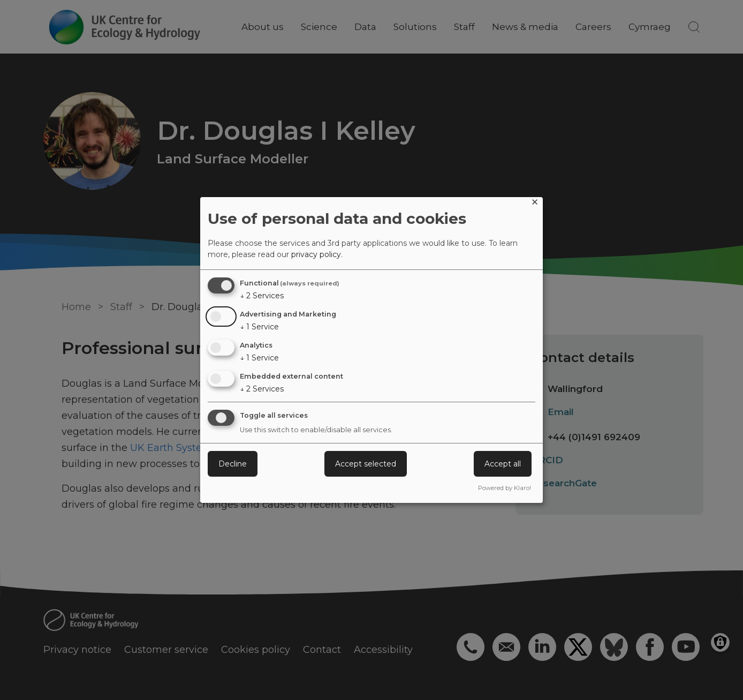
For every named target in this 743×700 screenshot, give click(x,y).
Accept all (503, 464)
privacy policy (316, 254)
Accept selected (366, 464)
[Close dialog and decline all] (535, 204)
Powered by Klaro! (505, 488)
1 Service (259, 327)
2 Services (262, 296)
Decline (233, 464)
